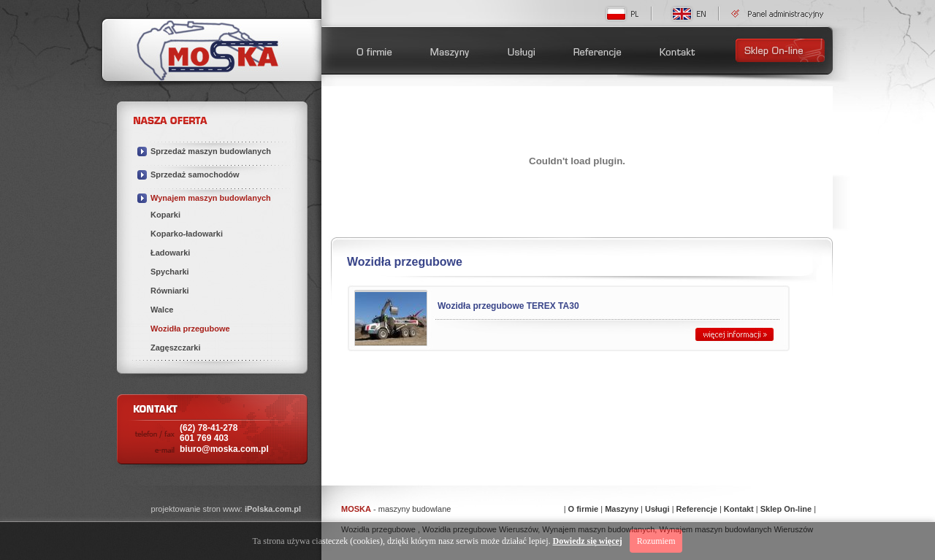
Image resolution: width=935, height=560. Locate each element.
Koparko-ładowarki (187, 234)
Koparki (165, 215)
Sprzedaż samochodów (195, 174)
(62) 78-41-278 (209, 433)
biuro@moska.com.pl (224, 449)
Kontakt (739, 509)
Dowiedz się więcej (588, 541)
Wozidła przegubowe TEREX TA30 (508, 306)
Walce (162, 310)
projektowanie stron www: (226, 509)
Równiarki (170, 291)
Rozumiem (656, 541)
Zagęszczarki (175, 348)
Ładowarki (170, 253)
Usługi (657, 509)
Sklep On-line (786, 509)
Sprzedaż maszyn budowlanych (211, 151)
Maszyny (622, 509)
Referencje (697, 509)
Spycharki (170, 272)
